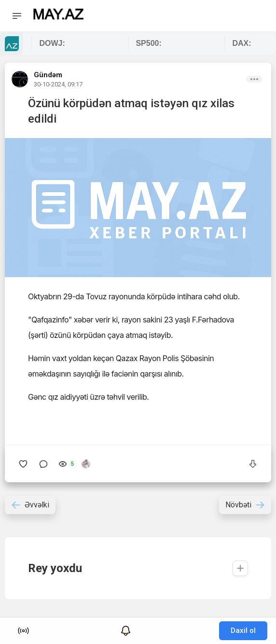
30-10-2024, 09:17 (58, 84)
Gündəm (48, 75)
